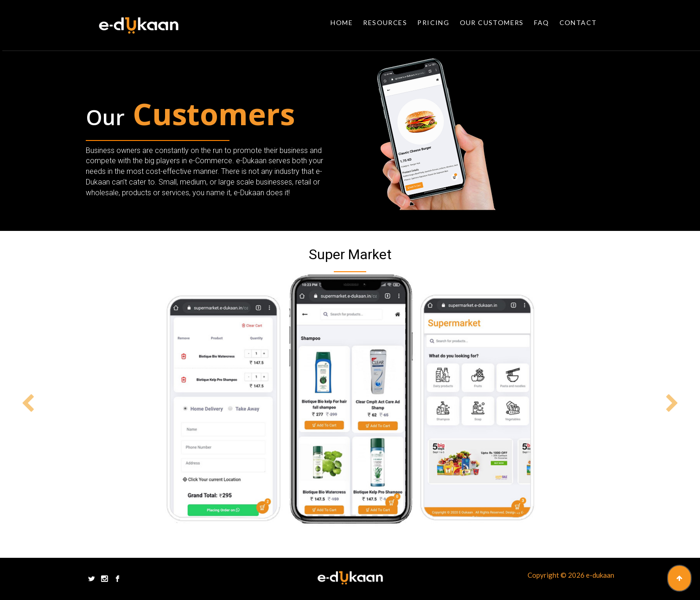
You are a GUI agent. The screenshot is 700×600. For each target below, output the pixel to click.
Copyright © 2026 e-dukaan (571, 575)
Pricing (433, 22)
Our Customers (492, 22)
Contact (578, 22)
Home (342, 22)
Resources (385, 22)
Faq (541, 22)
